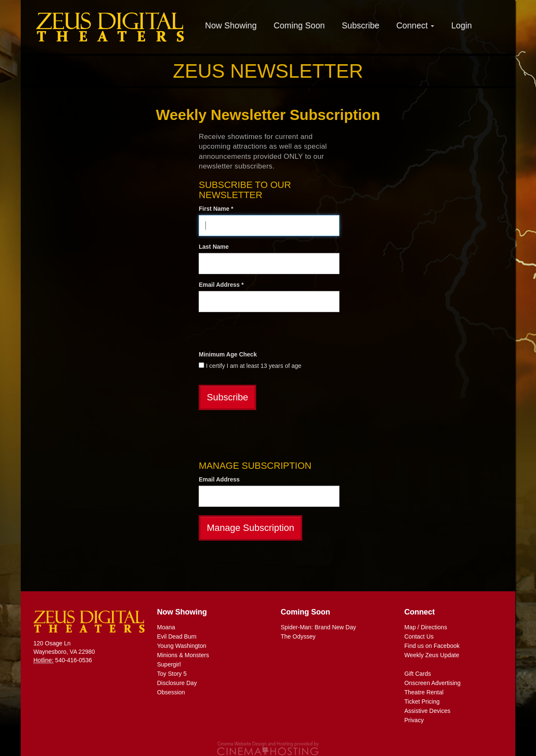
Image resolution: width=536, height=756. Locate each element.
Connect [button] (415, 25)
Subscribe (360, 25)
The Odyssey (298, 636)
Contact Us (419, 636)
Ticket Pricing (422, 702)
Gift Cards (418, 674)
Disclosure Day (177, 683)
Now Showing (231, 25)
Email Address (219, 479)
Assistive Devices (428, 711)
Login (461, 25)
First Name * (216, 209)
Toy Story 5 (172, 674)
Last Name (214, 247)
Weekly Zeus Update (432, 655)
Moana (166, 627)
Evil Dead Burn (177, 636)
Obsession (171, 692)
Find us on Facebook (432, 646)
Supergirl (169, 664)
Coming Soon (299, 25)
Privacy (414, 720)
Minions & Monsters (183, 655)
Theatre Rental (424, 692)
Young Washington (182, 646)
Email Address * (221, 285)
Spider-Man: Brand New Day (318, 627)
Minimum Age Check (228, 354)
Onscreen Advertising (433, 683)
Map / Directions (426, 627)
